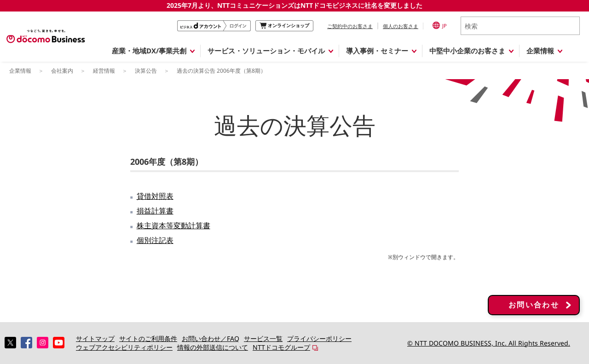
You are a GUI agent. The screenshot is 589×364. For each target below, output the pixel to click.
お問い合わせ (534, 305)
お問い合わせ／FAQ (211, 338)
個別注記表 (155, 240)
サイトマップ (95, 338)
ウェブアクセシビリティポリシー (124, 347)
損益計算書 (155, 211)
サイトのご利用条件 (148, 338)
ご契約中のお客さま (350, 26)
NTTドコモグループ (281, 347)
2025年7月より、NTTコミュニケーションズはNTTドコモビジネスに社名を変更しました (294, 5)
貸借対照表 (155, 196)
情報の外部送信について (213, 347)
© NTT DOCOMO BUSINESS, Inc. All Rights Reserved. (489, 343)
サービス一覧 (263, 338)
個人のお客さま (401, 26)
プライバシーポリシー (319, 338)
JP (440, 25)
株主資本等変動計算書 (173, 225)
